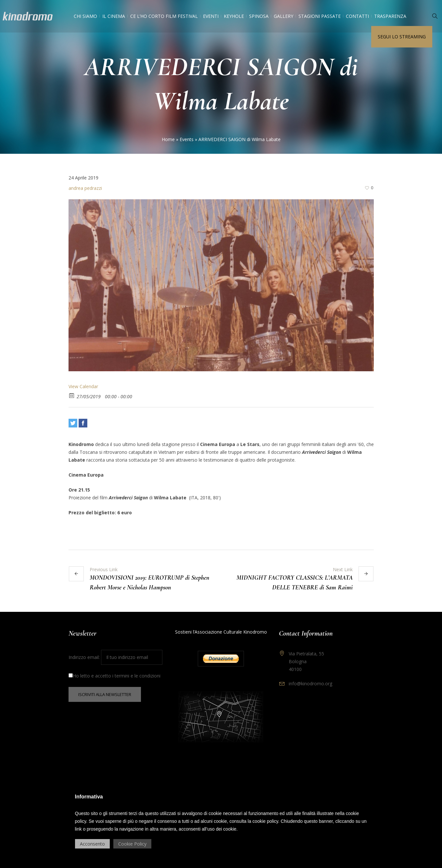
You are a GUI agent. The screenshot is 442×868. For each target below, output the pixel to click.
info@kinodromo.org (310, 684)
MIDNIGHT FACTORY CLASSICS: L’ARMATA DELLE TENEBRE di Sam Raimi (295, 583)
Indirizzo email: (115, 657)
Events (187, 139)
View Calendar (83, 386)
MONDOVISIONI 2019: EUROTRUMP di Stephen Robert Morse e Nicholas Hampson (150, 583)
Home (168, 139)
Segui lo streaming (402, 37)
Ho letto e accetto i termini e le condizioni (114, 676)
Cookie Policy (132, 844)
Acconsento (92, 844)
